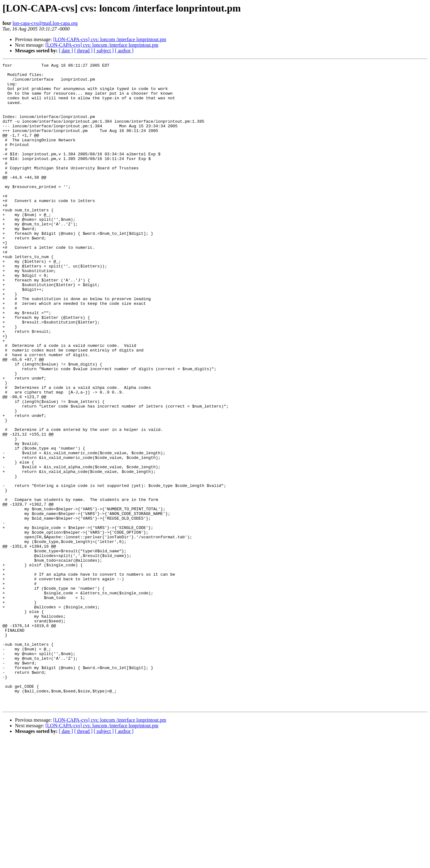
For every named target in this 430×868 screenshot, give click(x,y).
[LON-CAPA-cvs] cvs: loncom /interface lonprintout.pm (110, 39)
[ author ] (124, 51)
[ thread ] (83, 51)
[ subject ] (104, 51)
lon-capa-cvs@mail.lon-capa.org (45, 23)
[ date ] (66, 51)
